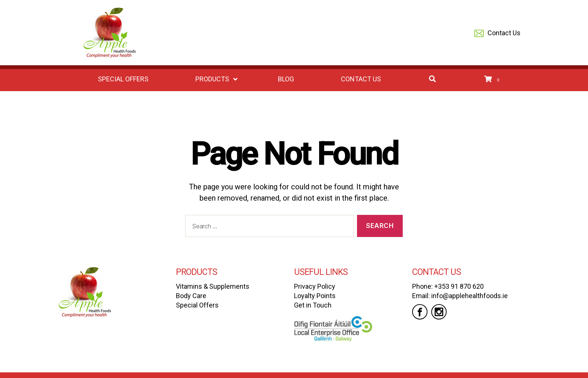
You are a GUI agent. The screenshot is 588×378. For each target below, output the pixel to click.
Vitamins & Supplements (213, 286)
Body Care (191, 296)
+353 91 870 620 (459, 286)
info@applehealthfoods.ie (469, 296)
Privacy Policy (315, 286)
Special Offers (197, 305)
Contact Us (497, 34)
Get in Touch (313, 305)
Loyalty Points (315, 296)
